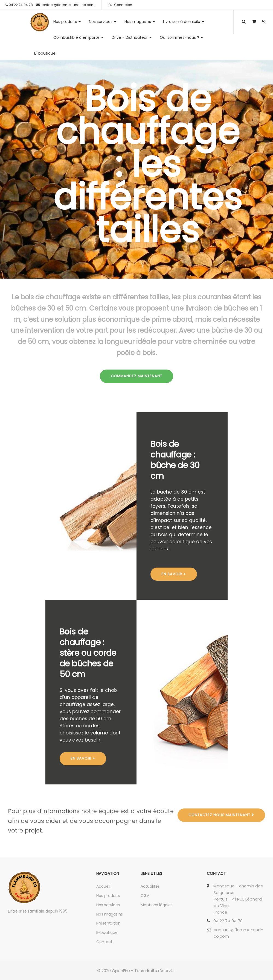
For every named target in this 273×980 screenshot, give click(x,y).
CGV (145, 896)
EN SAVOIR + (174, 574)
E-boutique (107, 932)
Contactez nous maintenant (221, 815)
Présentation (108, 923)
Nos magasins (110, 914)
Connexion (120, 5)
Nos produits (108, 896)
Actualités (150, 886)
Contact (104, 942)
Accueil (103, 886)
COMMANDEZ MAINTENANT (136, 376)
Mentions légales (157, 905)
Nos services (108, 905)
